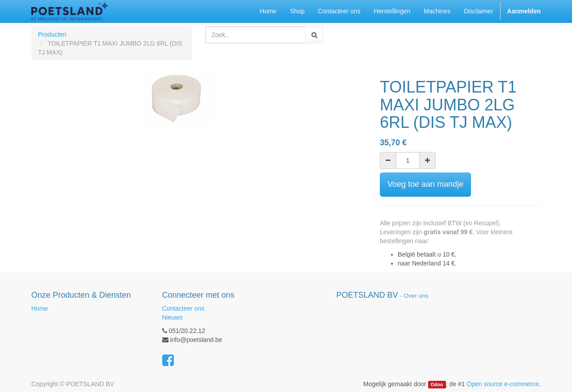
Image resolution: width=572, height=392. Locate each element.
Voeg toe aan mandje (425, 184)
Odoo (437, 384)
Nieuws (172, 317)
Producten (52, 34)
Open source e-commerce (503, 384)
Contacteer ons (183, 308)
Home (40, 308)
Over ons (416, 296)
